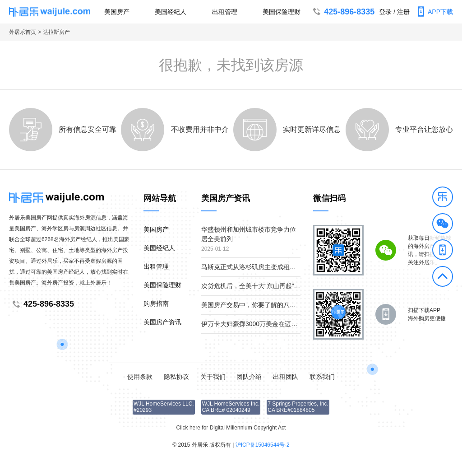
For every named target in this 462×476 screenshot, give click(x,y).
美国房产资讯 (162, 322)
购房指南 (156, 303)
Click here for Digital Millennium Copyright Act (231, 428)
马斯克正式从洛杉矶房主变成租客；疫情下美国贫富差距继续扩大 (293, 267)
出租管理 (225, 12)
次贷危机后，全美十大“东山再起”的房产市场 (263, 286)
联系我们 (322, 377)
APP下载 (434, 12)
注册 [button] (403, 12)
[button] (443, 198)
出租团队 (286, 377)
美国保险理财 (282, 12)
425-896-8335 (343, 12)
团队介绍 (249, 377)
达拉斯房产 (56, 32)
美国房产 (117, 12)
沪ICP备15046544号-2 (263, 445)
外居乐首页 (23, 32)
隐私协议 (176, 377)
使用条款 (140, 377)
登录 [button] (385, 12)
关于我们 (213, 377)
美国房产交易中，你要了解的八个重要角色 (261, 305)
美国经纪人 (171, 12)
